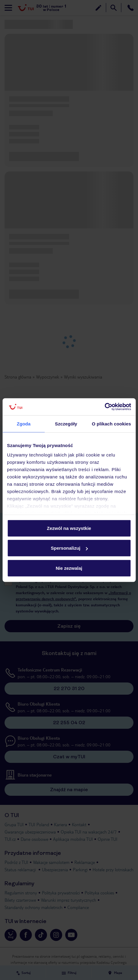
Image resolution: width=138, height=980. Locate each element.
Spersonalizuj (69, 548)
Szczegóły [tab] (66, 423)
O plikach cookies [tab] (111, 423)
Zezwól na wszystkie (69, 528)
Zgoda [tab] (24, 423)
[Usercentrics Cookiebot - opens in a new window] (104, 407)
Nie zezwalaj (69, 568)
